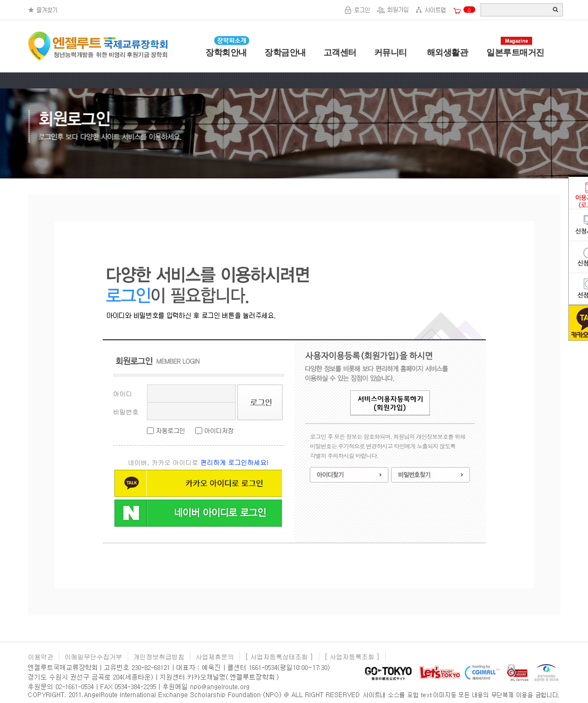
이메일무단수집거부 (94, 656)
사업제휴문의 (215, 656)
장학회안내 (226, 52)
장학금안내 (285, 52)
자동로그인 (171, 430)
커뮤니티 (391, 52)
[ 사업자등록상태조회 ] (279, 656)
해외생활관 (446, 52)
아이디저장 (219, 430)
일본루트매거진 (515, 52)
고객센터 (340, 52)
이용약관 (41, 656)
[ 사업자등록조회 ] (352, 656)
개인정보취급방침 (159, 656)
